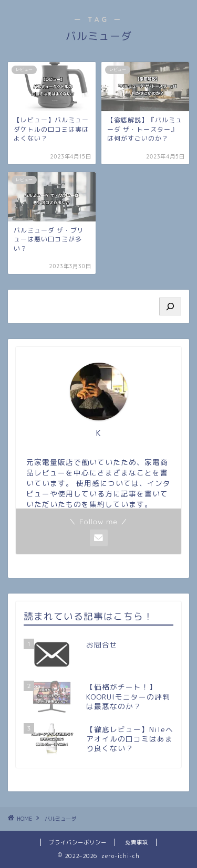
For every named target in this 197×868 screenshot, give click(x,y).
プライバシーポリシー (78, 842)
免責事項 (137, 842)
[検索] (170, 306)
